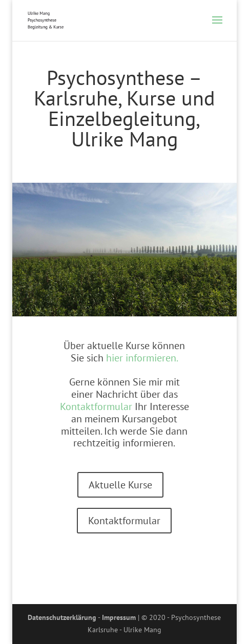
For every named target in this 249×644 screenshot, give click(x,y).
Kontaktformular (96, 406)
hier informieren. (142, 358)
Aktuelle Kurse (120, 485)
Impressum (119, 617)
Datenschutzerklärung (62, 617)
